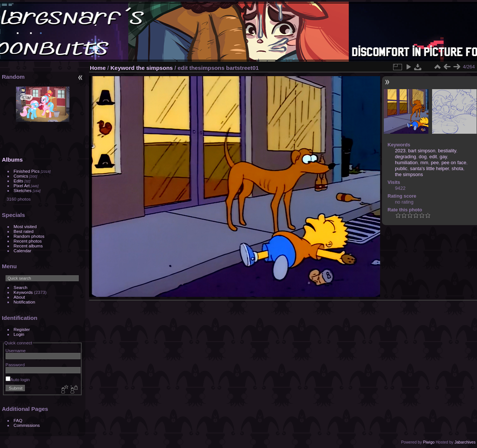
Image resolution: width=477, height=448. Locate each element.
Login (19, 334)
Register (22, 329)
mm (424, 163)
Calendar (23, 251)
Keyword (123, 68)
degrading (406, 157)
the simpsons (155, 68)
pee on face (454, 163)
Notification (24, 302)
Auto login (18, 379)
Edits (19, 181)
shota (458, 168)
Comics (21, 176)
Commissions (27, 425)
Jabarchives (465, 442)
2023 (400, 151)
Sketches (23, 190)
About (19, 297)
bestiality (447, 151)
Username (16, 350)
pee (435, 163)
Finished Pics (27, 171)
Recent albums (28, 246)
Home (98, 68)
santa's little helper (430, 168)
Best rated (24, 231)
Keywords (23, 292)
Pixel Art (22, 186)
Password (15, 365)
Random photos (29, 236)
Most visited (25, 226)
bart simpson (422, 151)
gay (443, 157)
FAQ (18, 420)
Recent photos (28, 241)
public (401, 168)
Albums (12, 160)
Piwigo (429, 442)
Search (21, 287)
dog (423, 157)
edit (433, 157)
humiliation (406, 163)
